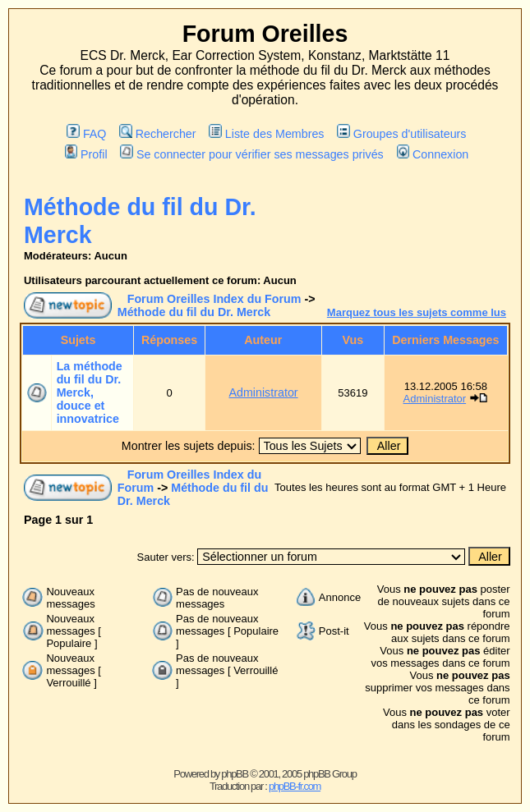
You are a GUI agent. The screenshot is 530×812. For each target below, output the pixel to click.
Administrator (263, 392)
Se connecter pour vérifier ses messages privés (251, 154)
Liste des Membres (266, 134)
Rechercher (157, 134)
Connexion (433, 154)
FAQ (86, 134)
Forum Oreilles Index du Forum (214, 299)
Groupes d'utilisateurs (401, 134)
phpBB (235, 774)
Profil (86, 154)
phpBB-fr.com (295, 786)
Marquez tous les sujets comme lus (417, 312)
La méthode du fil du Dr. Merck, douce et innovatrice (90, 392)
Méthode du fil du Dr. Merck (194, 312)
